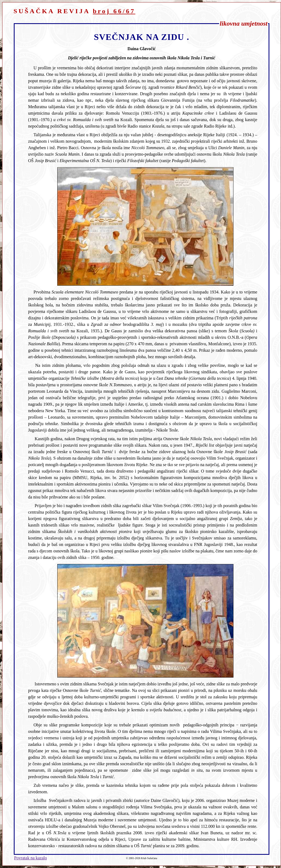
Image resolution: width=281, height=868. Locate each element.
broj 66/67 (114, 11)
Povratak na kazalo (31, 858)
